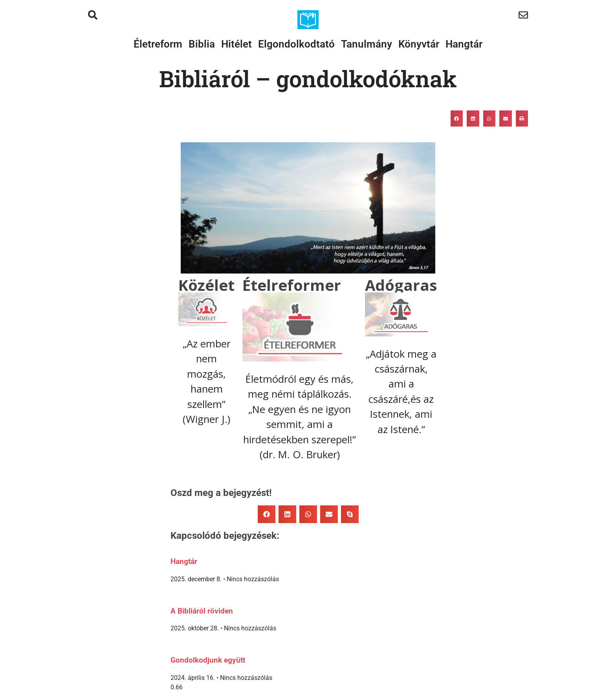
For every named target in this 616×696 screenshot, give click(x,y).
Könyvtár (419, 44)
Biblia (202, 44)
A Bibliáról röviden (202, 611)
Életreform (158, 44)
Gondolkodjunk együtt (208, 660)
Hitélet (236, 44)
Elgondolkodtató (296, 44)
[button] (457, 119)
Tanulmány (367, 44)
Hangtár (464, 44)
